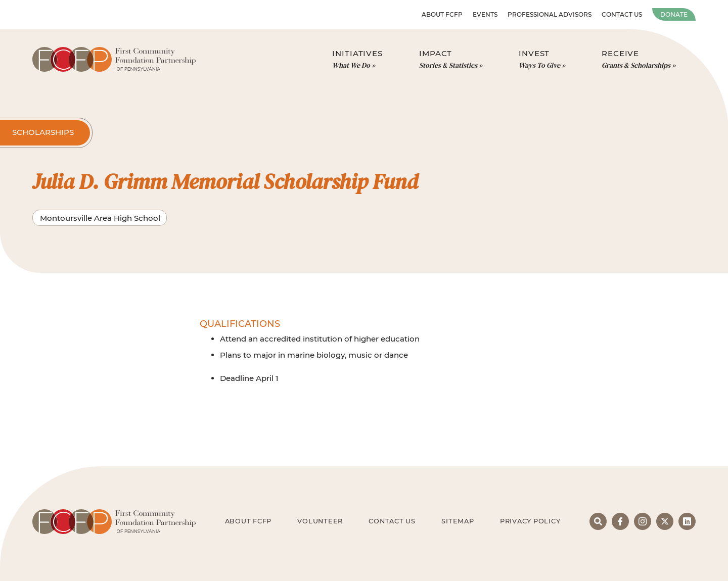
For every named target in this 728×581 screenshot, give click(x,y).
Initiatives (357, 60)
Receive (639, 60)
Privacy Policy (530, 521)
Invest (542, 60)
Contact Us (622, 14)
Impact (451, 60)
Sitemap (458, 521)
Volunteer (320, 521)
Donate (674, 14)
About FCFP (442, 14)
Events (485, 14)
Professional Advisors (550, 14)
